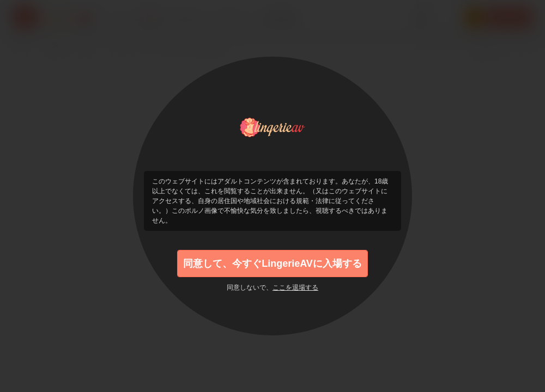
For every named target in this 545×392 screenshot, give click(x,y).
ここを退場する (295, 287)
